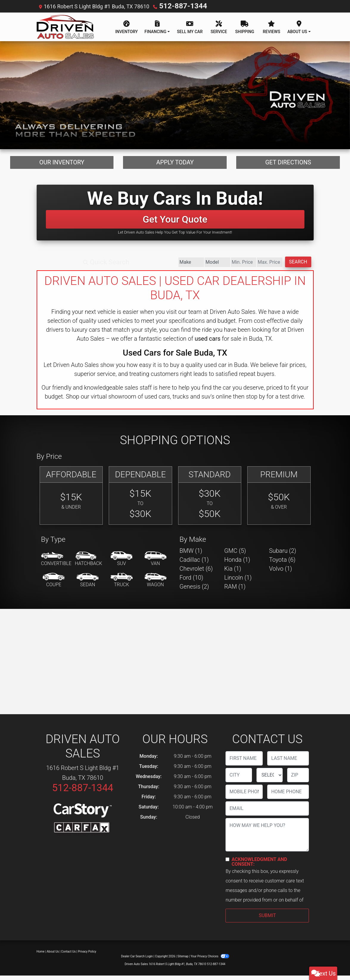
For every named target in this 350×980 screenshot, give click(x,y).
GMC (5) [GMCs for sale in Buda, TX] (235, 555)
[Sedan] (88, 585)
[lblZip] (298, 780)
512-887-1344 (176, 6)
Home (41, 956)
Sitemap (183, 961)
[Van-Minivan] (155, 564)
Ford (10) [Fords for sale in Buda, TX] (192, 582)
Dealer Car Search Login (137, 961)
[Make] (107, 267)
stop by (256, 401)
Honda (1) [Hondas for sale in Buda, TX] (237, 564)
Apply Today (175, 164)
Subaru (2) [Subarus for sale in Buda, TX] (283, 555)
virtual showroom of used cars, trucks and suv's (153, 401)
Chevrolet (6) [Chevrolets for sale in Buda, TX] (196, 573)
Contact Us (68, 956)
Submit (267, 920)
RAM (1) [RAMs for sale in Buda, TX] (235, 591)
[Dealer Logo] (65, 26)
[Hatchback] (88, 564)
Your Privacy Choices (210, 961)
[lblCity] (239, 780)
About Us (53, 956)
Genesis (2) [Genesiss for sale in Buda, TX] (194, 591)
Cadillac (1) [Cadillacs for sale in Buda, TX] (194, 564)
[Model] (152, 267)
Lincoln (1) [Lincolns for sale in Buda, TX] (238, 582)
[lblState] (270, 780)
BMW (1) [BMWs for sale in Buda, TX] (191, 555)
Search (289, 266)
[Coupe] (54, 585)
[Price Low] (196, 267)
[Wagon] (155, 585)
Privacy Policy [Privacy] (87, 956)
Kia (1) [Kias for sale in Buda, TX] (233, 573)
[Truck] (122, 585)
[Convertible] (56, 564)
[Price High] (241, 267)
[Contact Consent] (227, 864)
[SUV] (122, 564)
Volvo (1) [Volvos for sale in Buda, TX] (280, 573)
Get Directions (288, 164)
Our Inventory (62, 164)
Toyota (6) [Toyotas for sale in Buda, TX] (282, 564)
